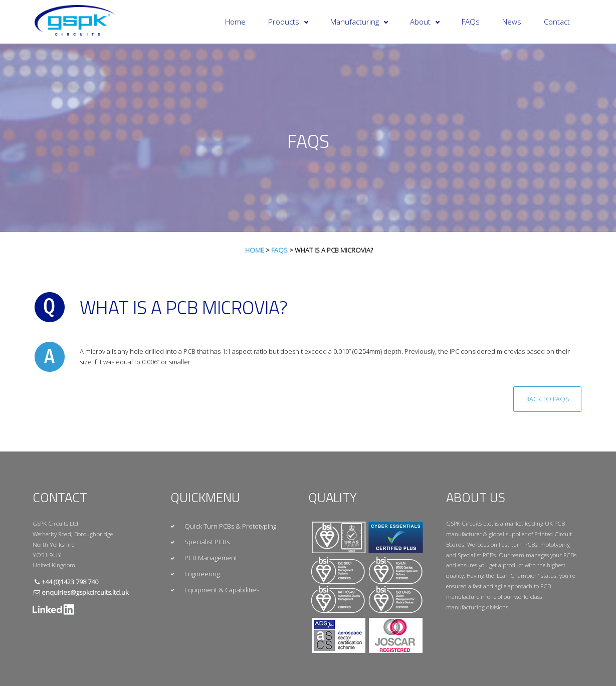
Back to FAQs (547, 399)
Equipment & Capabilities (222, 590)
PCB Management (211, 558)
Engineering (202, 574)
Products (288, 22)
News (512, 22)
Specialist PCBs (207, 542)
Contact (557, 22)
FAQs (471, 22)
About (425, 22)
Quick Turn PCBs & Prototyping (230, 526)
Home (235, 22)
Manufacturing (359, 22)
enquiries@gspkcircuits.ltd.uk (85, 592)
